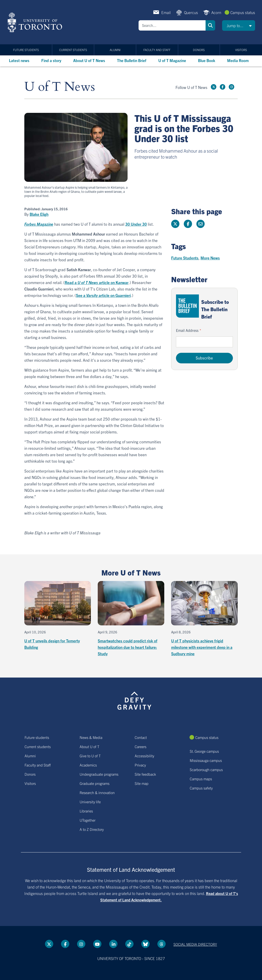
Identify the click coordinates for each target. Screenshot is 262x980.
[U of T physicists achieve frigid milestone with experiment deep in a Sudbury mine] (204, 619)
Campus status (243, 12)
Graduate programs (95, 783)
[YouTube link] (97, 944)
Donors (199, 50)
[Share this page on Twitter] (175, 224)
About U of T (89, 746)
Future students (26, 50)
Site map (142, 783)
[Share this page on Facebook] (188, 224)
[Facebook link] (223, 87)
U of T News (60, 87)
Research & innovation (97, 792)
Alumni (115, 50)
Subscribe (204, 358)
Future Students (185, 258)
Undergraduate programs (99, 774)
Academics (88, 765)
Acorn (216, 12)
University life (90, 802)
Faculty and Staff (157, 50)
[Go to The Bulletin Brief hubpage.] (187, 306)
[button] (239, 26)
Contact (141, 737)
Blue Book (207, 60)
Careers (141, 746)
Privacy (140, 765)
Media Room (238, 60)
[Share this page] (201, 224)
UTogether (88, 820)
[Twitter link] (214, 87)
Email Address (187, 330)
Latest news (19, 60)
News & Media (91, 737)
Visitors (241, 50)
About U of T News (89, 60)
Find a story (51, 60)
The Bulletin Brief (132, 60)
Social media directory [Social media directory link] (195, 944)
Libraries (86, 811)
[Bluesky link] (145, 944)
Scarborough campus (206, 769)
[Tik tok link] (129, 944)
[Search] (172, 25)
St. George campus (204, 751)
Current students (73, 50)
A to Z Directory (92, 829)
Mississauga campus (206, 760)
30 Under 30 (136, 224)
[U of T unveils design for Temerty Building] (58, 616)
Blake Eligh (39, 214)
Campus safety (201, 788)
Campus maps (201, 779)
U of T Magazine (172, 60)
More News (210, 258)
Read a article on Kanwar (97, 282)
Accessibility (144, 756)
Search (210, 25)
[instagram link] (231, 87)
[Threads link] (162, 944)
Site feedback (145, 774)
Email (166, 12)
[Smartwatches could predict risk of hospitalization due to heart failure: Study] (131, 619)
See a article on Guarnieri (103, 295)
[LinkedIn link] (113, 944)
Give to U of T (90, 756)
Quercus (191, 12)
